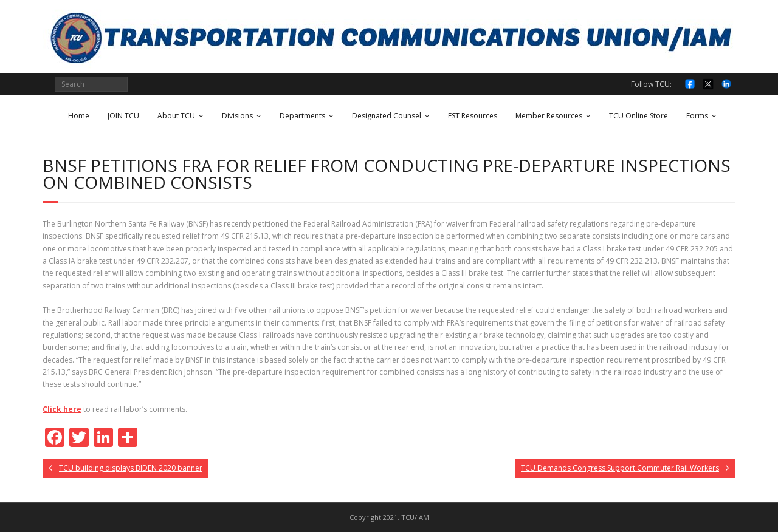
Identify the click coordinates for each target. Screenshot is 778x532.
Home (79, 116)
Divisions (237, 116)
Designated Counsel (387, 116)
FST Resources (473, 116)
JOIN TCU (123, 116)
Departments (302, 116)
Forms (697, 116)
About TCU (176, 116)
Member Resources (549, 116)
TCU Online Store (639, 116)
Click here (62, 409)
